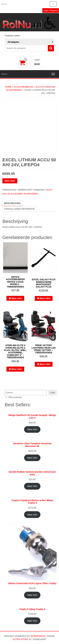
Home (8, 87)
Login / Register (51, 10)
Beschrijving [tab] (12, 203)
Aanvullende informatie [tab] (20, 209)
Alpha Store (21, 639)
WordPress (38, 636)
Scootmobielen (24, 87)
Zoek (52, 393)
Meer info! (10, 181)
